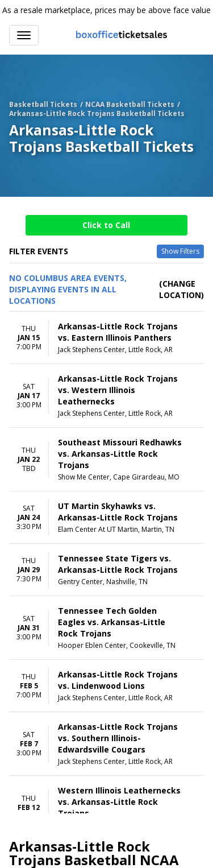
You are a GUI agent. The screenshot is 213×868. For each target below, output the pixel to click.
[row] (106, 338)
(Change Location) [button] (181, 289)
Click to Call (106, 225)
